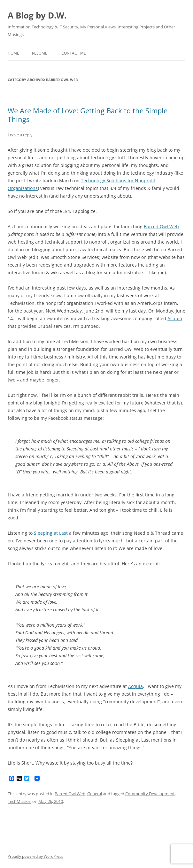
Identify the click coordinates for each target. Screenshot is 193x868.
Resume (40, 53)
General (95, 794)
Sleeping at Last (51, 533)
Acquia (175, 318)
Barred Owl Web (161, 226)
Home (13, 53)
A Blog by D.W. (37, 15)
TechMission (19, 801)
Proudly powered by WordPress (35, 856)
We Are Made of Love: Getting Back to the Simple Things (88, 115)
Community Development (150, 794)
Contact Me (74, 53)
